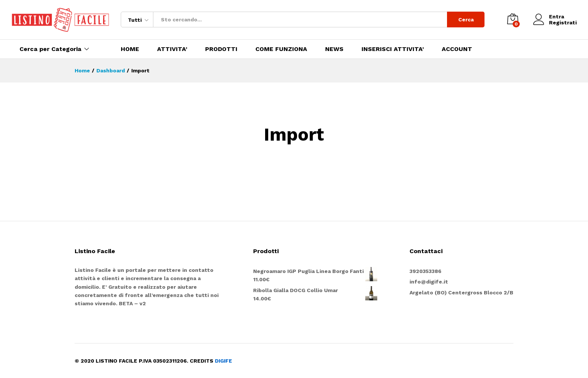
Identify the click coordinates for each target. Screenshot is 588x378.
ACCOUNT (457, 49)
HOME (130, 49)
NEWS (334, 49)
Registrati (563, 22)
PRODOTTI (221, 49)
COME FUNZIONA (281, 49)
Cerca (466, 19)
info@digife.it (429, 282)
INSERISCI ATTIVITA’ (393, 49)
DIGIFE (223, 361)
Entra (549, 17)
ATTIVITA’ (172, 49)
